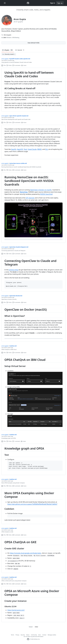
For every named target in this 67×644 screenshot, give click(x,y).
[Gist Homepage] (28, 3)
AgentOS (20, 149)
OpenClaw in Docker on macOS (41, 190)
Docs (40, 635)
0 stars (24, 122)
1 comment (16, 441)
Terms (13, 635)
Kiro (47, 149)
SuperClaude (32, 149)
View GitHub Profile (33, 43)
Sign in (53, 3)
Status (28, 635)
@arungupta (7, 35)
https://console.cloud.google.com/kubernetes (25, 553)
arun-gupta (5, 59)
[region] (33, 90)
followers (7, 37)
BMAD (39, 149)
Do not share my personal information (34, 636)
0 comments (16, 65)
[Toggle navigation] (5, 3)
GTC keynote (30, 198)
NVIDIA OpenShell (46, 194)
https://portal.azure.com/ (16, 610)
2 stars (24, 65)
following (16, 37)
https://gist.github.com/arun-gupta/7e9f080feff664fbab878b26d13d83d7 (32, 504)
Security (23, 635)
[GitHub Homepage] (28, 639)
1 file (4, 65)
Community (34, 635)
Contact (44, 635)
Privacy (17, 635)
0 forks (9, 65)
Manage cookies (52, 635)
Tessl (25, 149)
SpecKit (14, 149)
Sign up (60, 3)
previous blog (13, 270)
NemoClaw (24, 192)
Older (37, 627)
